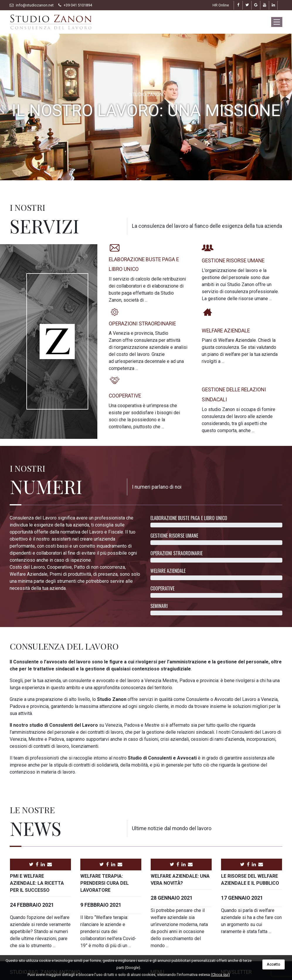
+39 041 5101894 (78, 5)
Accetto (274, 964)
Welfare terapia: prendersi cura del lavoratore (105, 883)
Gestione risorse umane (233, 261)
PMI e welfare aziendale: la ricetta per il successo (37, 883)
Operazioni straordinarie (142, 324)
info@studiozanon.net (35, 5)
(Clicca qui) (220, 975)
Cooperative (125, 396)
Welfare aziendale (226, 331)
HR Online (221, 5)
